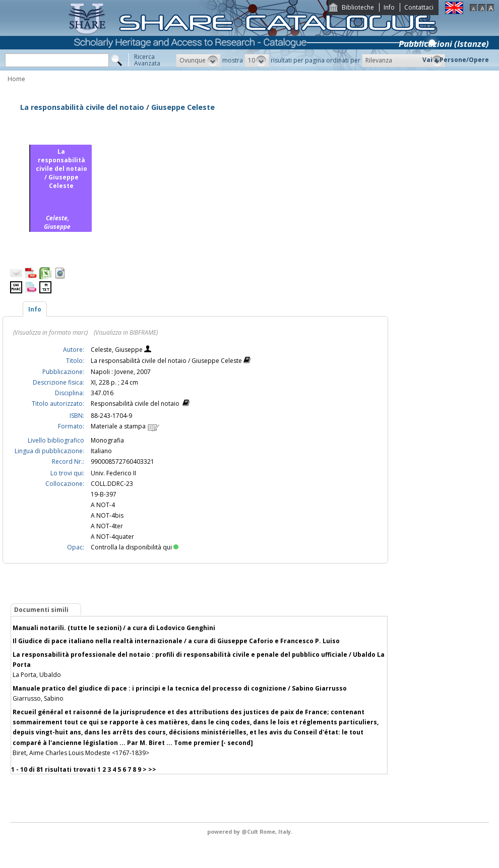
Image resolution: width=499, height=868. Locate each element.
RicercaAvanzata (147, 60)
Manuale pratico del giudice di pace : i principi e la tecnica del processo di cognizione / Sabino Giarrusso (180, 688)
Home (16, 79)
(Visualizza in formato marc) (50, 332)
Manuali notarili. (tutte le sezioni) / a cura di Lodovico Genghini (114, 628)
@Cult (251, 831)
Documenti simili (41, 610)
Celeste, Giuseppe (117, 350)
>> (152, 769)
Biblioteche (358, 7)
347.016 (102, 393)
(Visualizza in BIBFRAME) (126, 332)
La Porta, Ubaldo (37, 675)
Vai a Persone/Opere (456, 60)
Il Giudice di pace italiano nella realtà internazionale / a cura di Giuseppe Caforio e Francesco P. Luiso (176, 641)
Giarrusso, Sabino (38, 698)
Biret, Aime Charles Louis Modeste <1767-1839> (81, 753)
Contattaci (419, 7)
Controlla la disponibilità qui (135, 547)
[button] (198, 60)
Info (389, 7)
